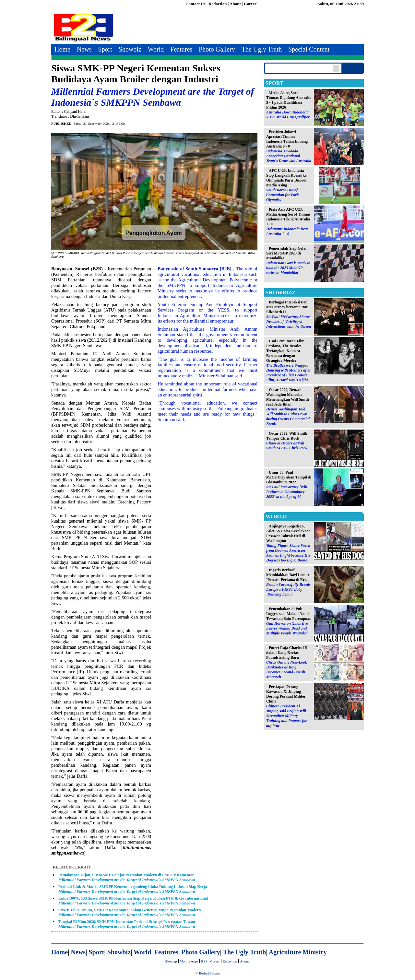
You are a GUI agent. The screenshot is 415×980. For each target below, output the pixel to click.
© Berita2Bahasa (207, 973)
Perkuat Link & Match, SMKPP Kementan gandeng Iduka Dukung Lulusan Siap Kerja (133, 889)
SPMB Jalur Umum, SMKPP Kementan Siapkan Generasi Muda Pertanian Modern (130, 912)
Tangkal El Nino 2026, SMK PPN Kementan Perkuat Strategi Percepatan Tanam (127, 924)
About (235, 4)
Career (250, 4)
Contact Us (196, 4)
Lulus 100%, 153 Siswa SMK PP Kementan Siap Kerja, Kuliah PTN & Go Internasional (133, 901)
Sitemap (171, 961)
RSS (204, 961)
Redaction (218, 4)
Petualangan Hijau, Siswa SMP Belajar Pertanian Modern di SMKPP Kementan (127, 877)
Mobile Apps (189, 961)
